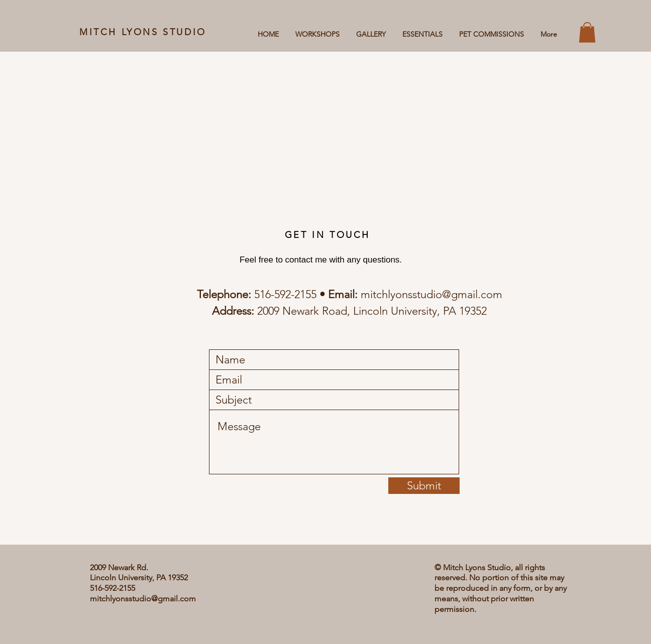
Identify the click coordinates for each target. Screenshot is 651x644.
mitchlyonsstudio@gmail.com (431, 294)
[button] (587, 32)
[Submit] (424, 486)
